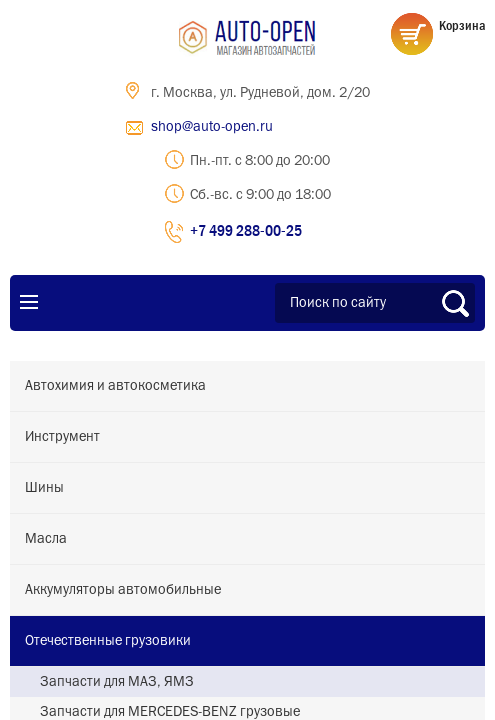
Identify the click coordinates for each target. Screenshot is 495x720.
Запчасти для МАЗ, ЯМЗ (117, 682)
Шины (44, 488)
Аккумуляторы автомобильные (123, 590)
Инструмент (62, 437)
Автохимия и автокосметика (115, 386)
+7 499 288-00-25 (246, 230)
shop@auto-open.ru (212, 127)
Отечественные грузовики (108, 641)
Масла (46, 539)
